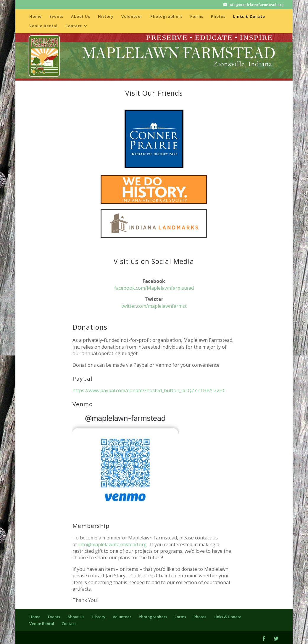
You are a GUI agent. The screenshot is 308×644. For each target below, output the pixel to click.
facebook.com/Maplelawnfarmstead (154, 288)
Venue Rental (43, 26)
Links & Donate (249, 17)
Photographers (166, 17)
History (106, 17)
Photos (218, 17)
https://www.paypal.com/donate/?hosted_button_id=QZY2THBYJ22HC (149, 390)
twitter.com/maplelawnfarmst (154, 306)
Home (36, 17)
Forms (197, 17)
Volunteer (132, 17)
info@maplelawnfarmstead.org (112, 544)
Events (56, 17)
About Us (81, 17)
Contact (74, 26)
